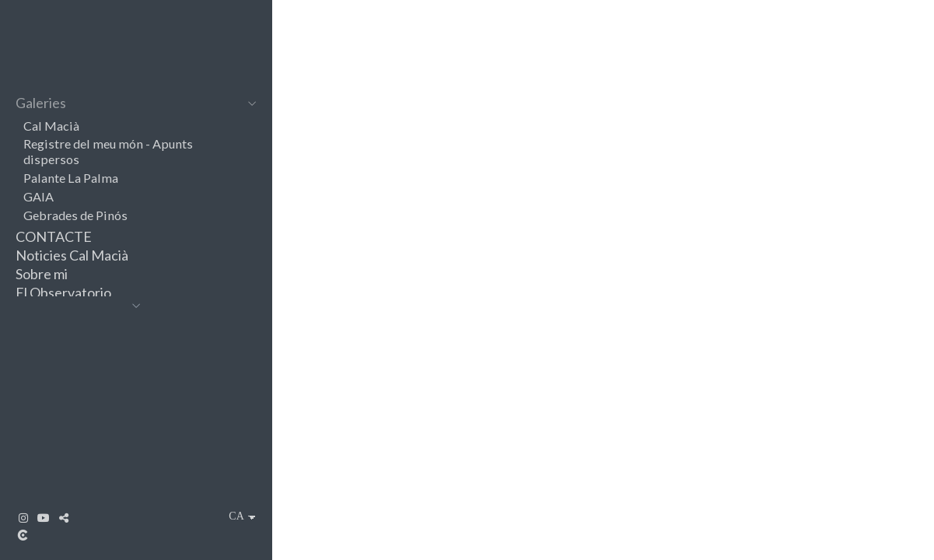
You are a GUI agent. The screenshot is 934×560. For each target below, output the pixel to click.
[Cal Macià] (603, 124)
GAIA (38, 196)
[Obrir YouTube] (44, 518)
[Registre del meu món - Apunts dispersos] (603, 366)
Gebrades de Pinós (75, 215)
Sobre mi (42, 274)
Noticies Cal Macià (72, 255)
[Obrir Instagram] (23, 518)
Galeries (41, 103)
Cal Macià (51, 126)
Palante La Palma (71, 178)
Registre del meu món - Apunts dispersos (108, 151)
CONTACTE (54, 236)
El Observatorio (63, 292)
